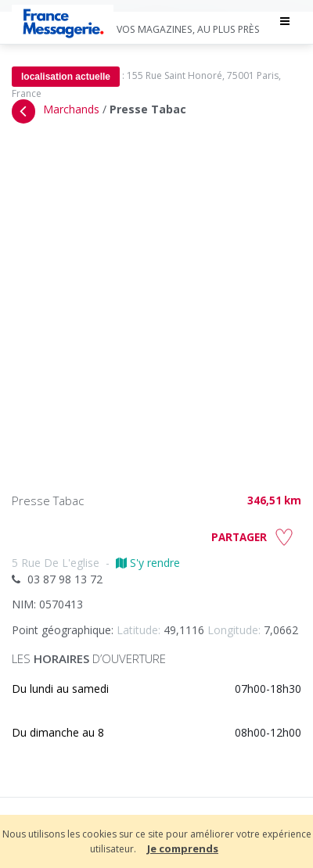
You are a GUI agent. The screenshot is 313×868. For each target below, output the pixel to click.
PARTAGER (239, 537)
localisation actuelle (66, 77)
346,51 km (274, 500)
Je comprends (183, 848)
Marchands (71, 109)
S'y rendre (148, 563)
